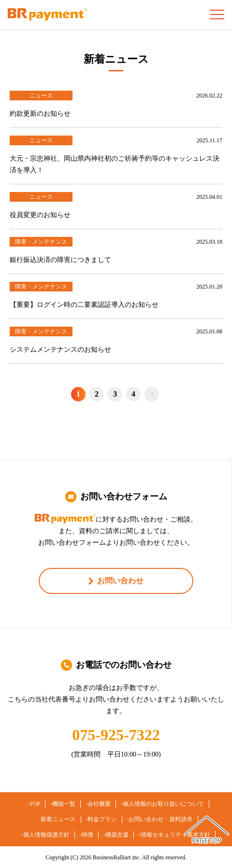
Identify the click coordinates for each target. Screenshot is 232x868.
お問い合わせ (120, 581)
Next (152, 394)
